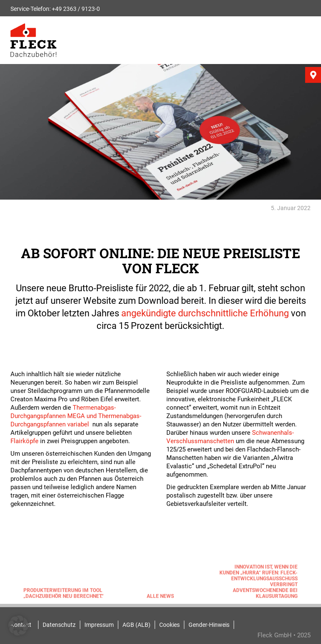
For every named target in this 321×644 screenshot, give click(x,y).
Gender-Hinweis (209, 625)
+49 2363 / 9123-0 (76, 9)
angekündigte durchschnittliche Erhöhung (205, 313)
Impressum (99, 625)
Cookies (169, 625)
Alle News (160, 598)
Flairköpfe (24, 441)
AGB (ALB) (136, 625)
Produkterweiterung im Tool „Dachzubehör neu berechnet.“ (64, 595)
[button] (18, 626)
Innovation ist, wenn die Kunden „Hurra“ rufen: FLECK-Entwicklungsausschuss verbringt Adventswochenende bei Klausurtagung (259, 583)
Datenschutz (59, 625)
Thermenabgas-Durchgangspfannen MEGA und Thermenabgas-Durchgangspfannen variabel (76, 416)
